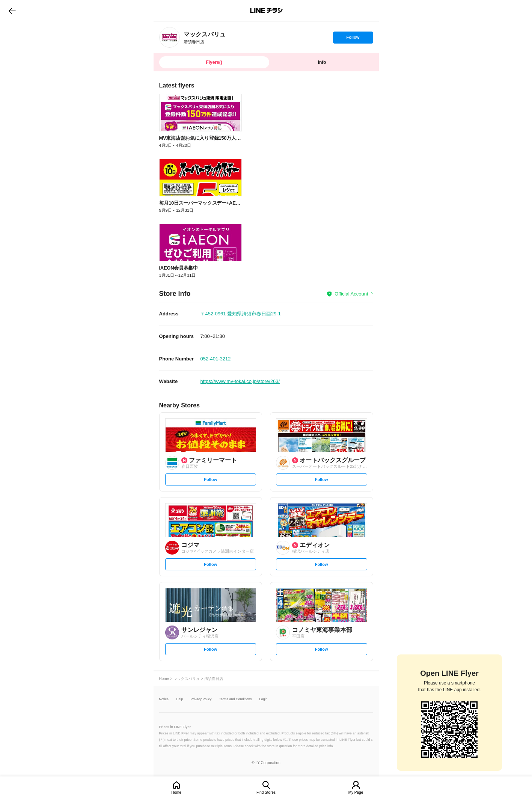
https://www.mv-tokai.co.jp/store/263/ (240, 381)
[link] (170, 37)
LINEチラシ (267, 11)
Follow (353, 39)
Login (264, 699)
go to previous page (12, 11)
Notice (164, 699)
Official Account (351, 294)
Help (180, 699)
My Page (356, 792)
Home (176, 792)
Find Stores (266, 792)
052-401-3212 (216, 359)
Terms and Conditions (236, 699)
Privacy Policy (201, 699)
